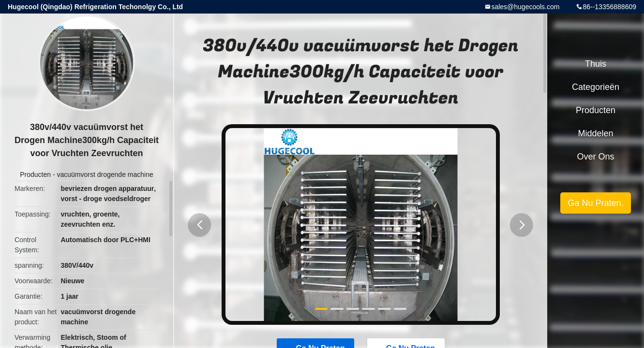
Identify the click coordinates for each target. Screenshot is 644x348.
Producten (35, 174)
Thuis (596, 64)
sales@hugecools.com (525, 7)
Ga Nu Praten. (595, 203)
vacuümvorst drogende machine (105, 174)
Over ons (595, 157)
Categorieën (596, 87)
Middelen (595, 133)
